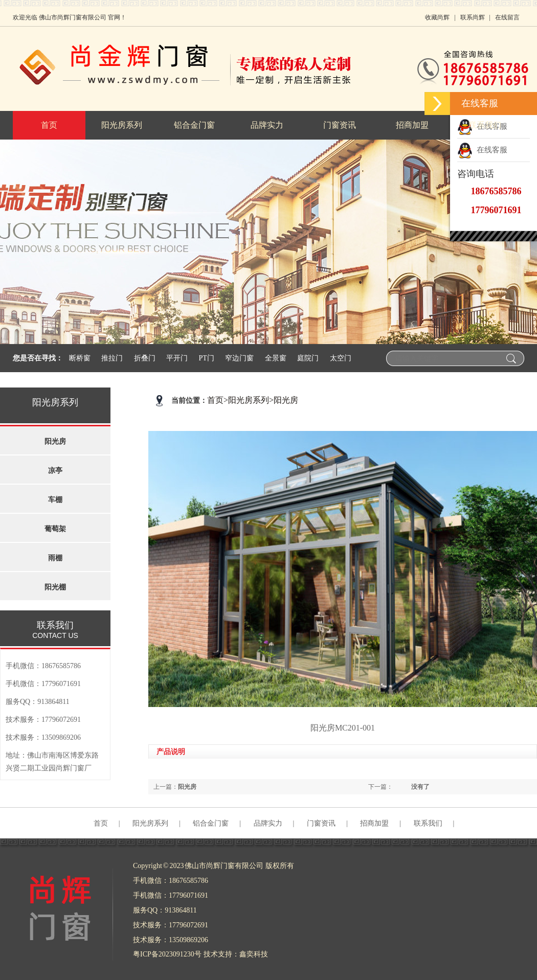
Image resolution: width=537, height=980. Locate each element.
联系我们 (428, 823)
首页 (101, 823)
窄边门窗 (239, 358)
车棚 (55, 500)
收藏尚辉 (437, 17)
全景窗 (276, 358)
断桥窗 (80, 358)
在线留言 (507, 17)
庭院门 (308, 358)
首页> (218, 400)
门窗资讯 (321, 823)
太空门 (341, 358)
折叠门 (145, 358)
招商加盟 (374, 823)
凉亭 (55, 471)
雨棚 (55, 558)
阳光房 (286, 400)
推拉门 (112, 358)
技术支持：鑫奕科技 (236, 954)
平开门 (177, 358)
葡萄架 (55, 529)
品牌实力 (268, 823)
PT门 (207, 358)
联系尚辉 (473, 17)
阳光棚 (55, 587)
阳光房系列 (249, 400)
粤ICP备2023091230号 (167, 954)
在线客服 (482, 150)
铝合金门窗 (211, 823)
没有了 (420, 787)
